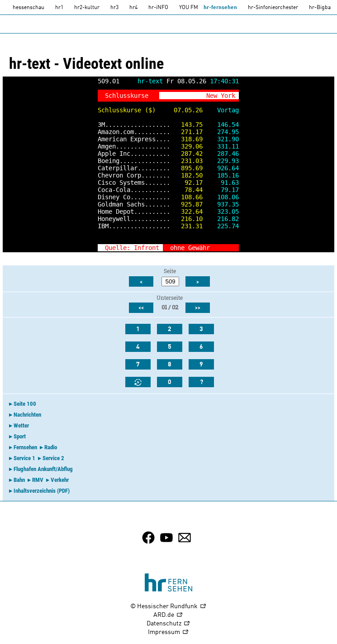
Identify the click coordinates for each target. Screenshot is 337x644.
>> (232, 248)
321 (223, 139)
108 (186, 197)
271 (186, 132)
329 (186, 146)
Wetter (21, 425)
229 (223, 161)
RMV (38, 480)
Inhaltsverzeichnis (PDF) (42, 491)
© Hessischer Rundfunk (168, 607)
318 (186, 139)
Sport (20, 436)
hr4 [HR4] (133, 8)
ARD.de (168, 615)
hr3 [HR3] (114, 8)
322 (186, 211)
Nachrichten (27, 415)
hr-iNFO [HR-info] (158, 8)
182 (186, 175)
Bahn (19, 480)
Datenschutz (168, 624)
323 (223, 211)
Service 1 (24, 458)
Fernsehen (25, 447)
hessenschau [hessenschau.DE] (28, 8)
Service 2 (53, 458)
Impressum (168, 632)
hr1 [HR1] (59, 8)
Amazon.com (116, 132)
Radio (51, 447)
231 (186, 161)
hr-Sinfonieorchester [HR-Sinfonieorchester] (273, 8)
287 (186, 154)
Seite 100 (25, 404)
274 (223, 132)
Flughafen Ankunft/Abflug (43, 469)
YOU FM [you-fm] (189, 8)
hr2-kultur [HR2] (87, 8)
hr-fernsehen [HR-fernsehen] (220, 8)
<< (141, 308)
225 (223, 226)
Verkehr (60, 480)
